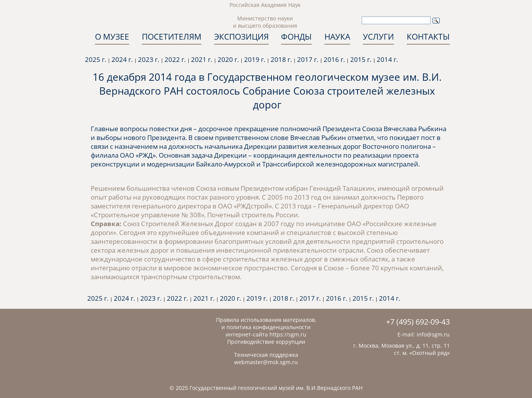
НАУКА (337, 37)
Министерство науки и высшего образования (265, 22)
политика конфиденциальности (268, 327)
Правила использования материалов (265, 320)
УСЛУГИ (378, 37)
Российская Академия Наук (265, 5)
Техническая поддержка (266, 355)
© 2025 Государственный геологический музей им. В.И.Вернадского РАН (266, 388)
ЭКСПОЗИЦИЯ (241, 37)
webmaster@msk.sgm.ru (266, 362)
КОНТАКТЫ (428, 37)
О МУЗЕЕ (112, 37)
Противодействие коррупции (266, 342)
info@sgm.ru (433, 334)
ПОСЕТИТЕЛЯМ (172, 37)
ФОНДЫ (296, 37)
